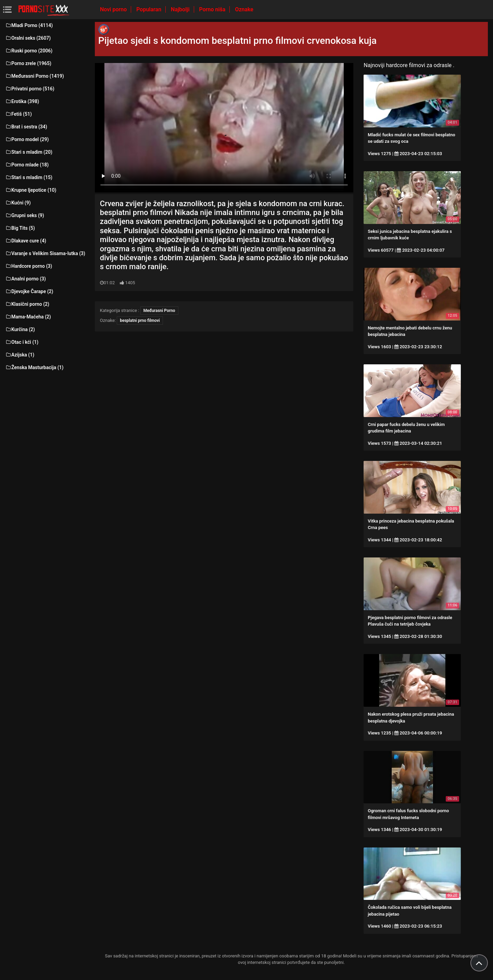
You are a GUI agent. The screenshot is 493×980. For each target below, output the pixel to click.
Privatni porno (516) (30, 89)
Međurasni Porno (159, 311)
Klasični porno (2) (27, 304)
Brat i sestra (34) (26, 127)
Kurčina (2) (20, 329)
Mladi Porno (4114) (29, 25)
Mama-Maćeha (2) (28, 317)
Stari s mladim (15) (29, 177)
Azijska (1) (20, 355)
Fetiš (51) (18, 114)
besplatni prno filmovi (140, 321)
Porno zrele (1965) (28, 63)
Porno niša (213, 9)
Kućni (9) (18, 203)
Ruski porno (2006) (29, 51)
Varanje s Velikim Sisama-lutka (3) (45, 253)
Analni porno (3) (26, 279)
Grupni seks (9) (25, 215)
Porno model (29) (27, 139)
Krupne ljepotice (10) (31, 190)
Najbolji (181, 9)
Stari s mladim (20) (29, 152)
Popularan (149, 9)
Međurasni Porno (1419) (35, 76)
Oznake (244, 9)
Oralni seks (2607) (28, 38)
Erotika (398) (22, 101)
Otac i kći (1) (22, 342)
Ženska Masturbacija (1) (34, 367)
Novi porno (114, 9)
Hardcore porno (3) (29, 266)
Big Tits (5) (20, 228)
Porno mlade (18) (27, 165)
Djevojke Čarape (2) (29, 291)
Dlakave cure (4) (26, 241)
